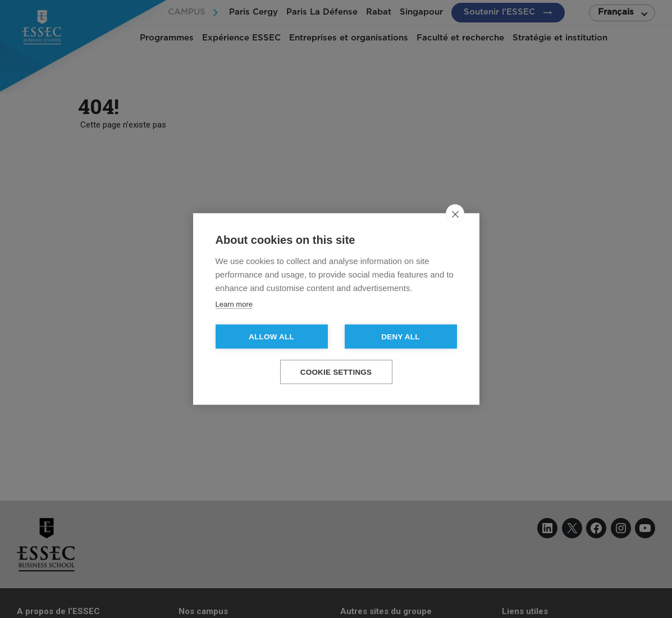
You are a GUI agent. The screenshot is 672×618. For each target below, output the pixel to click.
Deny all (400, 337)
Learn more (234, 304)
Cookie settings (336, 372)
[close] (455, 214)
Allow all (271, 337)
